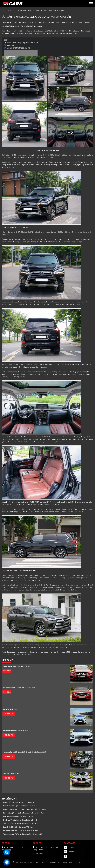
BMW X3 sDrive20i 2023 (11, 774)
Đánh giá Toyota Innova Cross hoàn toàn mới (20, 820)
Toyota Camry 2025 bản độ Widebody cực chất (21, 824)
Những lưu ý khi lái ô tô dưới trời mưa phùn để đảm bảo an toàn (27, 809)
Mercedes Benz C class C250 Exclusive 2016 (19, 688)
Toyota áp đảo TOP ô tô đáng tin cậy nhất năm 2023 (23, 834)
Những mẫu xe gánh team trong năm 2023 (19, 802)
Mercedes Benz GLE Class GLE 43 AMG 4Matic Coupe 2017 (24, 752)
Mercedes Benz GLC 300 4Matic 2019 (16, 666)
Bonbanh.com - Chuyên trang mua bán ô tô (66, 862)
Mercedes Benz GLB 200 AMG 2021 (15, 731)
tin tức (15, 10)
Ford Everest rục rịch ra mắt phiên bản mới (19, 806)
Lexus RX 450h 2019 (10, 709)
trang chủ (6, 10)
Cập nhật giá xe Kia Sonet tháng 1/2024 (18, 816)
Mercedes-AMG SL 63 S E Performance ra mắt (20, 831)
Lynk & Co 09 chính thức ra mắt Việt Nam (18, 827)
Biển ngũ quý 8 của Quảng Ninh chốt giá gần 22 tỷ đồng (24, 813)
